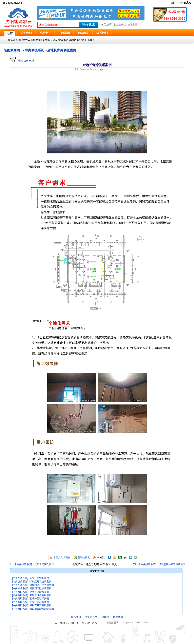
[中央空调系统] (20, 578)
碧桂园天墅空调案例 (40, 588)
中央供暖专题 (22, 61)
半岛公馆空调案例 (39, 578)
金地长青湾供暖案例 (62, 50)
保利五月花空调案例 (40, 582)
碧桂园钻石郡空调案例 (42, 585)
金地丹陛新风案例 (39, 592)
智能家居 (132, 25)
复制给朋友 (84, 557)
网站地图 (118, 617)
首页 (173, 3)
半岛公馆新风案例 (39, 602)
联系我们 (76, 617)
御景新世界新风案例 (40, 595)
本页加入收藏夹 (62, 557)
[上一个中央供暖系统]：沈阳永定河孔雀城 (31, 564)
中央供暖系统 (34, 50)
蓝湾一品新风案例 (39, 599)
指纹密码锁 (120, 25)
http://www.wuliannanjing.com (91, 69)
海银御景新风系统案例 (42, 609)
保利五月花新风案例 (40, 605)
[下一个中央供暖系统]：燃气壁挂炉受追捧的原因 (159, 564)
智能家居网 (12, 50)
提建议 (105, 617)
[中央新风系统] (20, 592)
